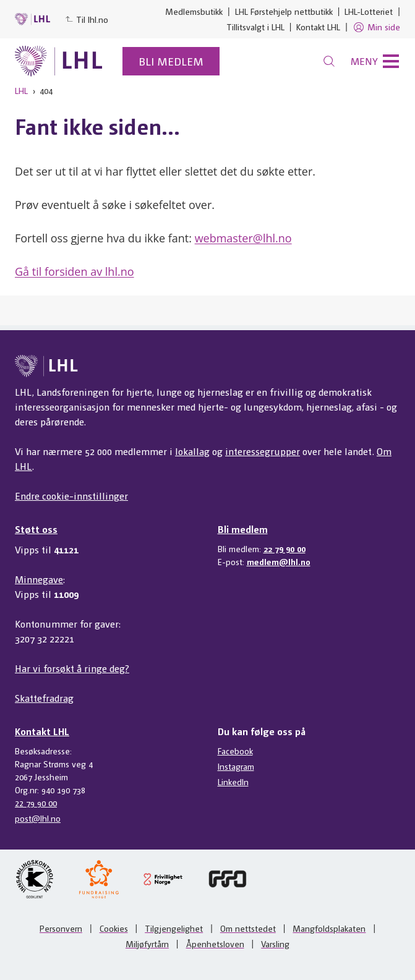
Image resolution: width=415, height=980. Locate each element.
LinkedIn (233, 782)
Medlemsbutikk (194, 11)
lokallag (192, 451)
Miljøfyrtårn (147, 944)
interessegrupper (263, 451)
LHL (21, 90)
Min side (376, 27)
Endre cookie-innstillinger (71, 496)
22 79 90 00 (285, 548)
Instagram (236, 766)
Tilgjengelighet (174, 928)
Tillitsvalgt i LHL (255, 27)
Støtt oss (36, 529)
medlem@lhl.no (279, 561)
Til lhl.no (87, 19)
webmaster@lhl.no (243, 238)
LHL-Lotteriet (369, 11)
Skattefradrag (44, 698)
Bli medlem (171, 61)
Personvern (61, 928)
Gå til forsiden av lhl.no (75, 271)
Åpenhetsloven (215, 944)
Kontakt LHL (318, 27)
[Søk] (329, 61)
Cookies (114, 928)
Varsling (275, 944)
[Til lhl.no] (59, 61)
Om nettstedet (248, 928)
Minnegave (39, 579)
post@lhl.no (38, 818)
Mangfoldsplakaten (329, 928)
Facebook (235, 751)
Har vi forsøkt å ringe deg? (72, 668)
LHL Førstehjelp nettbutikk (284, 11)
